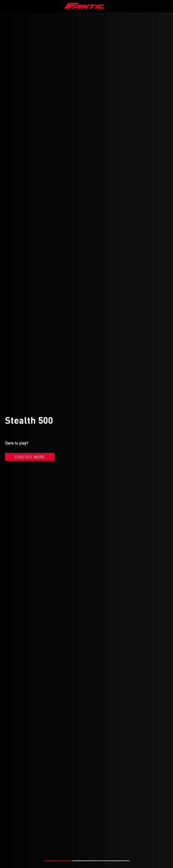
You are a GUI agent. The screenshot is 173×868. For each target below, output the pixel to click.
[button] (58, 861)
